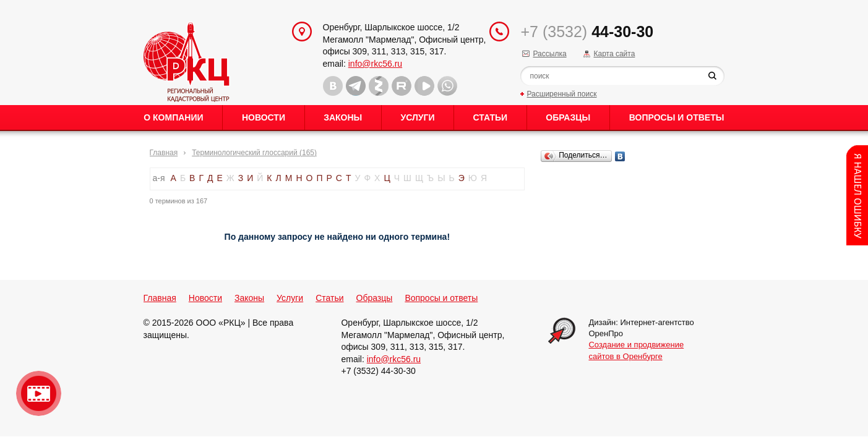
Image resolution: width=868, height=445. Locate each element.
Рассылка (549, 54)
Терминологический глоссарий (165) (254, 153)
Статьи (491, 117)
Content (857, 195)
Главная (164, 153)
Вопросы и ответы (677, 117)
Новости (264, 117)
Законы (343, 117)
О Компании (173, 117)
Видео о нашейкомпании (39, 393)
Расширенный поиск (561, 94)
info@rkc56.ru (375, 64)
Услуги (417, 117)
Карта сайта (614, 54)
